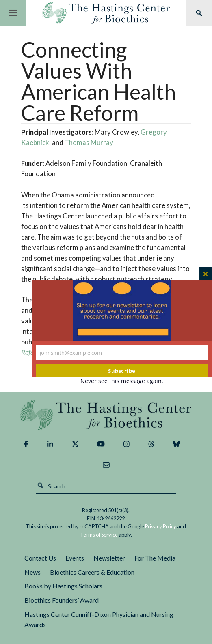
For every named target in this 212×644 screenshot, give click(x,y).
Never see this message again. (122, 381)
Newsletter (109, 558)
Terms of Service (99, 535)
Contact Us (40, 558)
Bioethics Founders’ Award (62, 600)
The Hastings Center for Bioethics (106, 13)
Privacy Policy (161, 526)
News (32, 572)
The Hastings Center (106, 415)
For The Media (155, 558)
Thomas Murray (89, 142)
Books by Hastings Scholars (63, 586)
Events (75, 558)
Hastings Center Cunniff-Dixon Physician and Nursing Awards (99, 619)
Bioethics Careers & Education (92, 572)
